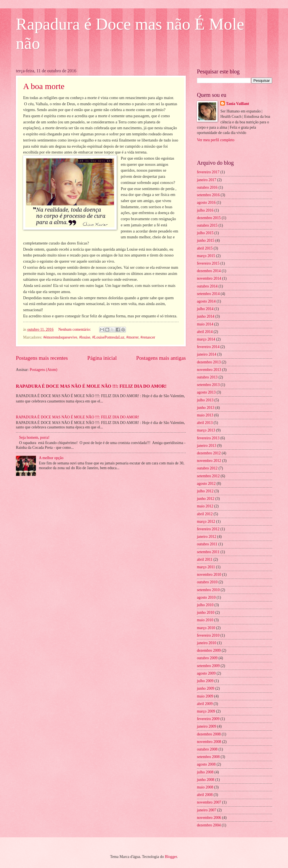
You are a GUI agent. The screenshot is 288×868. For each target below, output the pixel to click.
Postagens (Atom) (43, 370)
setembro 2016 (208, 195)
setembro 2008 (208, 757)
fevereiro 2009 (208, 719)
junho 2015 (206, 240)
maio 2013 (205, 415)
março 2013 (206, 430)
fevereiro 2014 (208, 347)
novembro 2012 (209, 461)
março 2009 (206, 711)
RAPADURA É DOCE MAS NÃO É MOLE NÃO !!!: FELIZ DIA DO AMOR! (91, 386)
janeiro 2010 (207, 643)
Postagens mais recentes (42, 358)
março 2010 (206, 628)
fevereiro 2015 (208, 263)
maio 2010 (205, 620)
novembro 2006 (209, 818)
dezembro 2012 (209, 453)
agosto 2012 (206, 484)
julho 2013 (205, 400)
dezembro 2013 (209, 362)
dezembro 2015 (209, 218)
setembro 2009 (208, 666)
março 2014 (206, 339)
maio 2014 (205, 324)
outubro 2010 (207, 582)
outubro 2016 (207, 187)
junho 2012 (206, 499)
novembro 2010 (209, 575)
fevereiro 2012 (208, 529)
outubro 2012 (207, 468)
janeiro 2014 (207, 354)
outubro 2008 (207, 749)
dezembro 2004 (209, 825)
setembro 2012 (208, 476)
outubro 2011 (207, 544)
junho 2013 (206, 408)
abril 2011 (205, 559)
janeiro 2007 (207, 810)
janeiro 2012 (207, 537)
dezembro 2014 (209, 271)
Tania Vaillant (237, 104)
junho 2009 (206, 688)
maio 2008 (205, 787)
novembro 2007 (209, 802)
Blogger (171, 857)
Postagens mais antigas (161, 358)
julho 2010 (205, 605)
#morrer (133, 337)
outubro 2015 (207, 225)
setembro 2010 (208, 590)
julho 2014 (205, 309)
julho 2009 (205, 681)
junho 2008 (206, 780)
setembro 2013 (208, 385)
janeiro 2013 (207, 446)
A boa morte (44, 86)
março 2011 (206, 567)
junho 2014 (206, 316)
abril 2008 (205, 795)
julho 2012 (205, 491)
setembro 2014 (208, 294)
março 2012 (206, 521)
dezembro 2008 (209, 734)
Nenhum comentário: (75, 329)
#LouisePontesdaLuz (108, 337)
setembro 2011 (208, 552)
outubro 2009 (207, 658)
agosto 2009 (206, 673)
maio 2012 (205, 506)
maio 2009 (205, 696)
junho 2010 (206, 612)
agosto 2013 (206, 392)
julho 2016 (205, 210)
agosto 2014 (206, 301)
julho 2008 (205, 772)
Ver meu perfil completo (216, 140)
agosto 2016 (206, 202)
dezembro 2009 (209, 650)
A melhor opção (51, 458)
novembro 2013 (209, 370)
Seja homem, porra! (34, 437)
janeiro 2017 (207, 180)
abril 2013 (205, 423)
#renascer (148, 337)
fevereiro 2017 (208, 172)
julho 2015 (205, 233)
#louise (85, 337)
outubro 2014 (207, 286)
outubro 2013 (207, 377)
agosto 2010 (206, 597)
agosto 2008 (206, 764)
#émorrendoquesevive (60, 337)
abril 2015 (205, 248)
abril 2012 (205, 514)
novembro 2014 (209, 278)
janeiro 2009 (207, 726)
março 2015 (206, 256)
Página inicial (102, 358)
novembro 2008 (209, 742)
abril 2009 (205, 704)
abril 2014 (205, 332)
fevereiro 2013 (208, 438)
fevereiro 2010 (208, 635)
